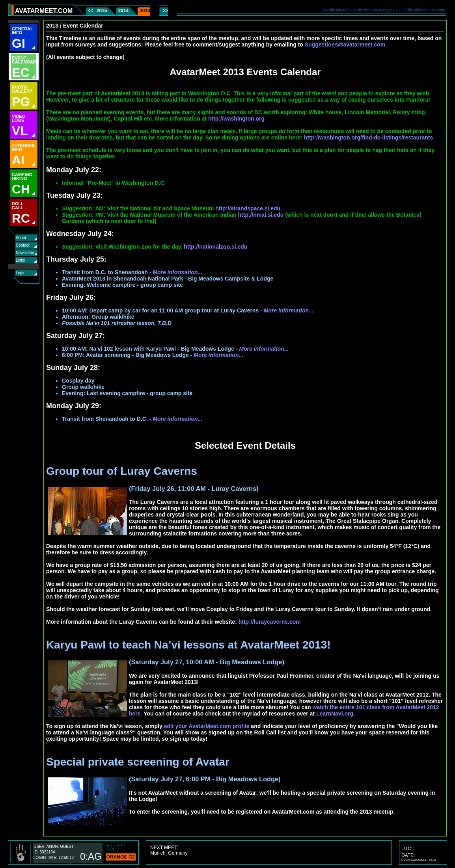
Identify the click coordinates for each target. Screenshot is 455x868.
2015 (102, 11)
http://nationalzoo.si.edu (215, 247)
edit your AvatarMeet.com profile (207, 726)
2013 (145, 11)
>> (165, 11)
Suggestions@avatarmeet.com (345, 45)
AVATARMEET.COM (44, 11)
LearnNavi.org (335, 714)
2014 (123, 11)
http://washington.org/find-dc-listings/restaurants (368, 138)
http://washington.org (236, 119)
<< (91, 11)
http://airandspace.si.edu (248, 208)
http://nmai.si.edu (261, 215)
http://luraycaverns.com (270, 622)
